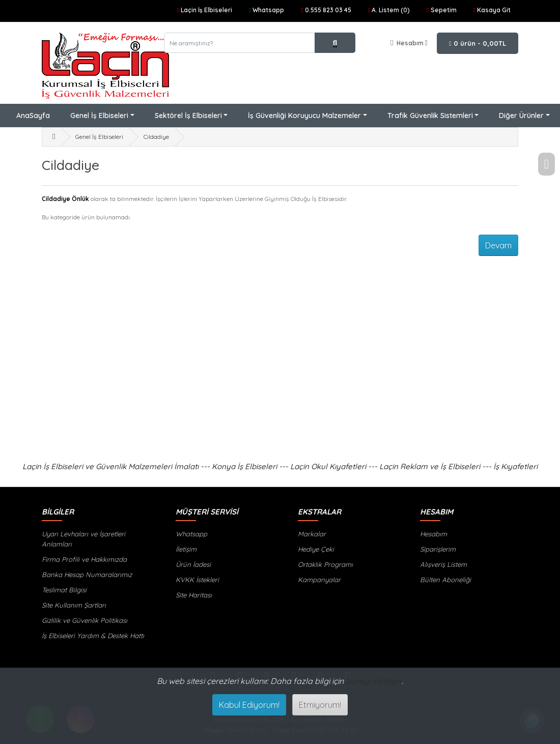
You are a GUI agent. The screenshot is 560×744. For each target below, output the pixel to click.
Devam (498, 245)
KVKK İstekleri (197, 580)
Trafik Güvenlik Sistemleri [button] (430, 116)
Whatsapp (191, 534)
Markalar (312, 534)
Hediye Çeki (316, 549)
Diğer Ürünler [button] (521, 116)
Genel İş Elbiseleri (99, 137)
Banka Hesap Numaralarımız (87, 575)
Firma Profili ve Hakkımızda (84, 559)
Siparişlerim (438, 549)
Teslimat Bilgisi (64, 590)
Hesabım (433, 534)
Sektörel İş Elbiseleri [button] (188, 116)
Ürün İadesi (193, 564)
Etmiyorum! (320, 705)
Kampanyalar (319, 580)
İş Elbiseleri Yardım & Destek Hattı (93, 636)
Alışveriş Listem (443, 564)
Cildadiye (156, 137)
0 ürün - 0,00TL (478, 43)
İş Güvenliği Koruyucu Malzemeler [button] (304, 116)
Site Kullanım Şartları (74, 605)
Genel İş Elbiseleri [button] (99, 116)
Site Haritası (194, 595)
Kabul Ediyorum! (249, 705)
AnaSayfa (33, 116)
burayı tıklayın (374, 681)
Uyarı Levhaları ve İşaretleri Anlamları (83, 539)
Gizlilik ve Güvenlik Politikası (85, 620)
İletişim (186, 549)
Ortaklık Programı (325, 564)
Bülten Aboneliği (445, 580)
